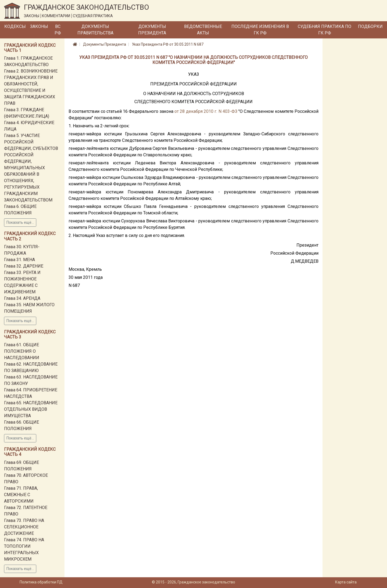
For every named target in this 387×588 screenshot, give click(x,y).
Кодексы (15, 26)
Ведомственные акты (203, 30)
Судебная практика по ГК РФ (325, 30)
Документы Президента (152, 30)
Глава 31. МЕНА (19, 260)
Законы (39, 26)
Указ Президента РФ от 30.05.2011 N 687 (168, 44)
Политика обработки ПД (41, 582)
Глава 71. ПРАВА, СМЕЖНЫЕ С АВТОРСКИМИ (21, 495)
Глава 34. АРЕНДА (22, 298)
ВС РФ (58, 30)
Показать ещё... (20, 222)
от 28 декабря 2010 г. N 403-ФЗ (206, 111)
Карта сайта (346, 582)
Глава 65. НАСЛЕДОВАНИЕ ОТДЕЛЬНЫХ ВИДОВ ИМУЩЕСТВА (31, 409)
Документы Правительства (95, 30)
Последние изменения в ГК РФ (260, 30)
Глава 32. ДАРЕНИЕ (24, 266)
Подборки (370, 26)
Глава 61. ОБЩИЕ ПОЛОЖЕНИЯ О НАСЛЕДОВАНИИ (22, 351)
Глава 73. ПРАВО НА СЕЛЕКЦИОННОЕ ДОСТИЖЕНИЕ (24, 527)
